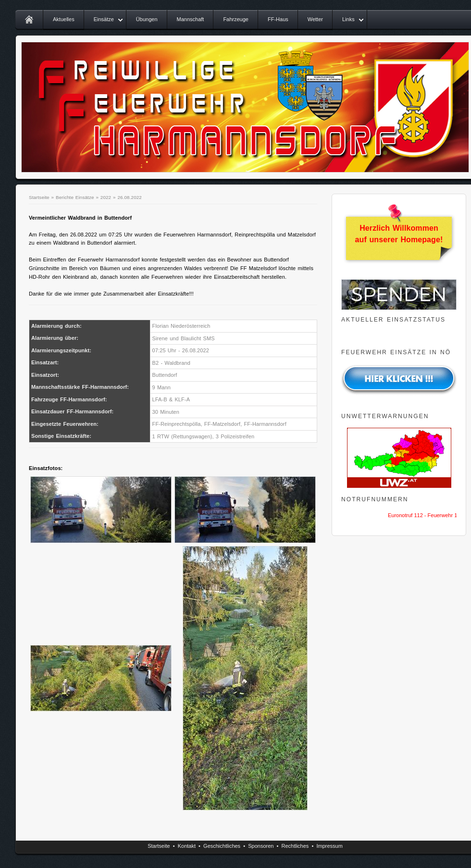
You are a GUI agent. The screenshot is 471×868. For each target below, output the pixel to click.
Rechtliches (295, 846)
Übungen (147, 19)
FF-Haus (278, 19)
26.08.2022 (129, 197)
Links (348, 19)
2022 (106, 197)
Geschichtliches (222, 846)
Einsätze (104, 19)
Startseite (39, 197)
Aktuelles (64, 19)
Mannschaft (191, 19)
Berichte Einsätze (75, 197)
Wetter (315, 19)
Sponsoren (261, 846)
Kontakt (187, 846)
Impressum (329, 846)
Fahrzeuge (236, 19)
